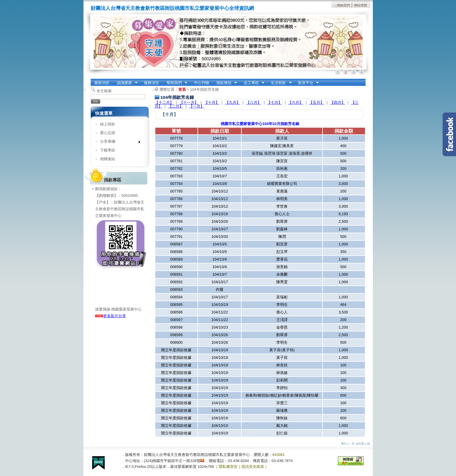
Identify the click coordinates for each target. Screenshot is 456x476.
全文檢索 (104, 91)
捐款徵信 (225, 83)
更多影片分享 (111, 316)
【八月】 (254, 102)
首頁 (182, 89)
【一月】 (197, 106)
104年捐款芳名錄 (204, 89)
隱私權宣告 (228, 467)
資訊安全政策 (253, 467)
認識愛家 (125, 83)
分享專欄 (118, 143)
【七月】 (275, 102)
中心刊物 (202, 83)
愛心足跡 (108, 133)
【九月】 (233, 102)
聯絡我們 (343, 5)
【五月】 (316, 102)
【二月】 (176, 106)
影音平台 (307, 83)
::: (336, 5)
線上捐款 (108, 124)
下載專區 (108, 150)
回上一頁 (348, 444)
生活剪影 (279, 83)
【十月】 (212, 102)
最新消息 (102, 83)
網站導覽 (361, 5)
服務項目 (152, 83)
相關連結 (108, 159)
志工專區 (252, 83)
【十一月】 (189, 102)
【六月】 (295, 102)
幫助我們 (175, 83)
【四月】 (338, 102)
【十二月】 (164, 102)
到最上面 (363, 444)
